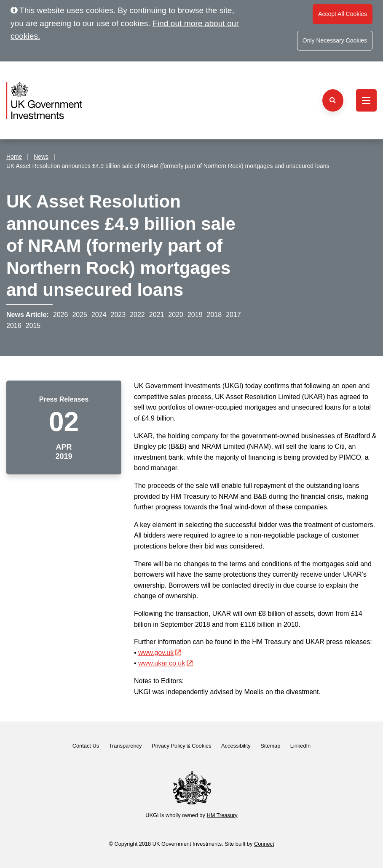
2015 (33, 326)
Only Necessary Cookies (335, 40)
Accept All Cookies (343, 14)
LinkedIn (300, 746)
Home (14, 157)
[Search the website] (333, 100)
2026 (61, 315)
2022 (137, 315)
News (41, 157)
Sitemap (270, 746)
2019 (195, 315)
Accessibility (236, 746)
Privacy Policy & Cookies (182, 746)
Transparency (126, 746)
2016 (14, 326)
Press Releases (64, 399)
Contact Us (86, 746)
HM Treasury (222, 815)
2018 (214, 315)
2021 (157, 315)
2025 (80, 315)
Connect (264, 844)
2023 (118, 315)
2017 (233, 315)
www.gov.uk (160, 653)
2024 (99, 315)
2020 (176, 315)
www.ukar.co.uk (165, 663)
